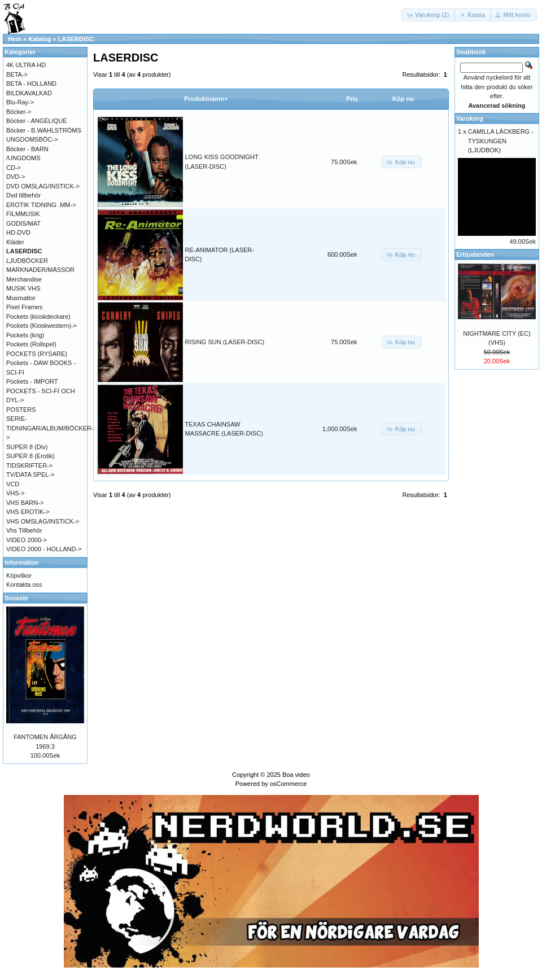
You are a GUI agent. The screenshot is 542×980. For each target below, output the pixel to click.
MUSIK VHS (23, 288)
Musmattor (21, 298)
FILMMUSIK (23, 214)
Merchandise (24, 279)
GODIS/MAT (23, 223)
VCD (13, 484)
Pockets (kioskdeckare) (38, 317)
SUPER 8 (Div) (27, 447)
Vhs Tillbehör (24, 530)
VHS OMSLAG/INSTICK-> (43, 521)
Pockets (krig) (25, 335)
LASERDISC (76, 39)
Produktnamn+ (206, 99)
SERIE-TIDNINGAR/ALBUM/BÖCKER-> (50, 428)
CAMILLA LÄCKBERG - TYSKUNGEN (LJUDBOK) (501, 141)
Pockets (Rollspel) (31, 344)
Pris (352, 99)
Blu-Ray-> (20, 102)
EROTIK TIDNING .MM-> (41, 205)
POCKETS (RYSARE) (37, 354)
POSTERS (21, 410)
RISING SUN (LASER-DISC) (225, 342)
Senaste (16, 598)
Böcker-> (19, 112)
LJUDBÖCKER (27, 261)
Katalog (40, 39)
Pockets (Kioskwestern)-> (41, 326)
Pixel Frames (24, 307)
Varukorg (470, 118)
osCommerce (288, 784)
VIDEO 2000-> (27, 540)
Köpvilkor (19, 575)
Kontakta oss (24, 585)
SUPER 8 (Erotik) (30, 456)
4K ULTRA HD (26, 65)
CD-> (14, 168)
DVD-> (16, 177)
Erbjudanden (475, 254)
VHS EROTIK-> (28, 512)
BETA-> (17, 74)
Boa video (296, 775)
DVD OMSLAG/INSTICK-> (43, 186)
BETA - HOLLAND (31, 84)
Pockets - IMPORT (32, 381)
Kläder (15, 242)
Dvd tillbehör (23, 195)
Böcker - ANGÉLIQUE (37, 121)
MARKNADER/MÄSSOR (40, 270)
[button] (429, 15)
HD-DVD (18, 232)
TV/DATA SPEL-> (30, 474)
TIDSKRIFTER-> (29, 465)
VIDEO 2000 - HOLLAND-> (44, 549)
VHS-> (16, 493)
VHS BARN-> (25, 503)
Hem (15, 39)
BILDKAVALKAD (29, 93)
